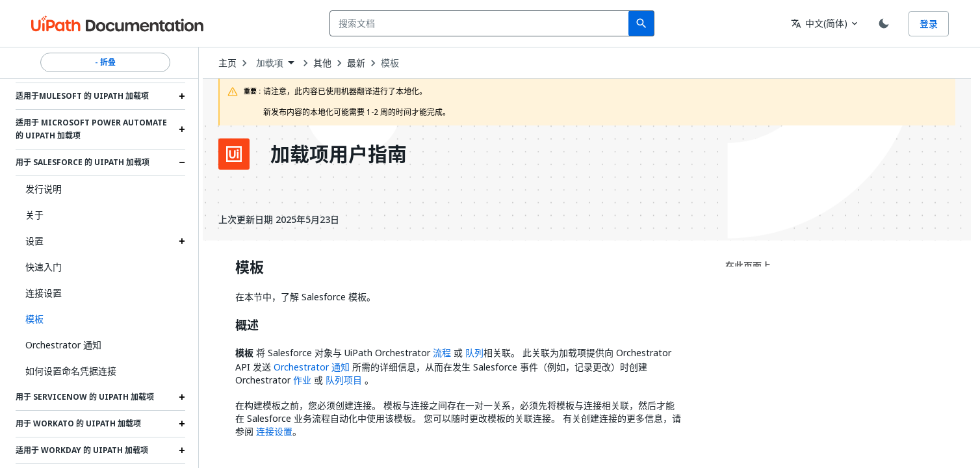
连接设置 (44, 293)
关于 (34, 215)
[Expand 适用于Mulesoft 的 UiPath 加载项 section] (182, 96)
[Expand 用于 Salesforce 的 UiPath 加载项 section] (182, 162)
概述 (247, 326)
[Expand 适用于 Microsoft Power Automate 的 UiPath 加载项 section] (182, 129)
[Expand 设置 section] (182, 241)
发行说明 (44, 189)
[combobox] (482, 23)
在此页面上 (748, 266)
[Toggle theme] (884, 23)
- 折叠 (105, 62)
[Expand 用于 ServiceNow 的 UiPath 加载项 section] (182, 397)
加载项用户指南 (339, 154)
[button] (100, 319)
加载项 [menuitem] (270, 63)
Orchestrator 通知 (63, 345)
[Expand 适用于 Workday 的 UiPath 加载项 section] (182, 450)
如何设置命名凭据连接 (71, 371)
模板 (390, 63)
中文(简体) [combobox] (819, 23)
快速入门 (44, 267)
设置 (34, 241)
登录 (929, 24)
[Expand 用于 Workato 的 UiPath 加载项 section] (182, 424)
